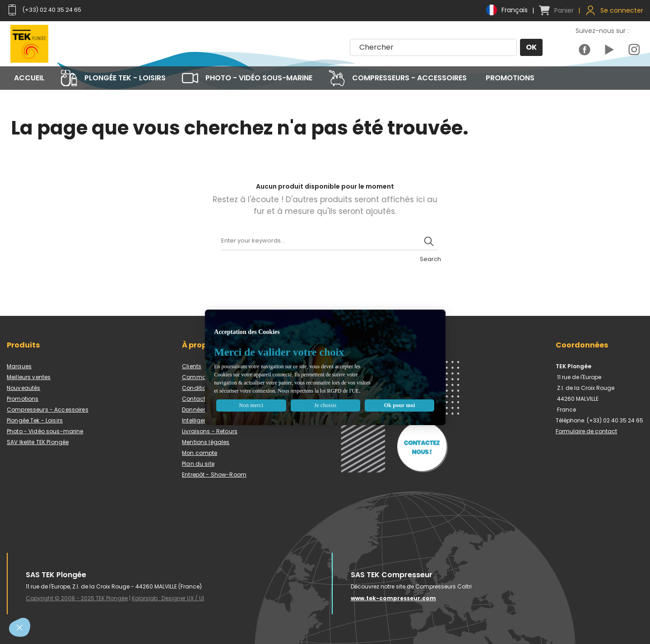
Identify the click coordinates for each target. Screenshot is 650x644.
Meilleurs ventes (29, 377)
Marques (19, 366)
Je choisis (328, 396)
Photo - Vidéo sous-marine (45, 431)
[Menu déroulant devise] (501, 10)
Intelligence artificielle (212, 420)
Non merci (276, 396)
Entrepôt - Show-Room (214, 475)
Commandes (201, 377)
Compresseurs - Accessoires (48, 410)
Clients (192, 366)
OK (531, 48)
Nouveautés (23, 388)
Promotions (23, 399)
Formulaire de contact (586, 431)
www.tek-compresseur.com (393, 598)
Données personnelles (213, 410)
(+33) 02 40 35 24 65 (47, 10)
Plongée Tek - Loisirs (35, 420)
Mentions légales (206, 442)
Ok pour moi (381, 396)
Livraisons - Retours (210, 431)
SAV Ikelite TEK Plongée (38, 442)
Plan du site (198, 464)
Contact (194, 399)
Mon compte (200, 453)
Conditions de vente (210, 388)
